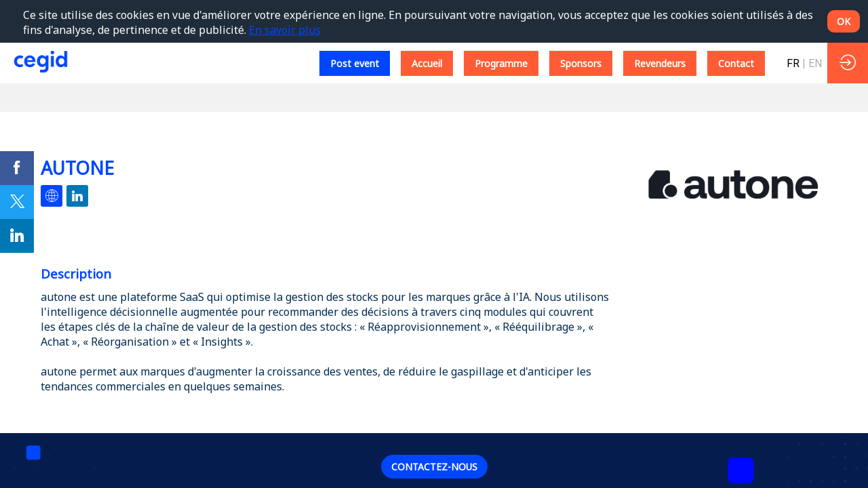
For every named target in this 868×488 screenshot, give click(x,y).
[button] (355, 63)
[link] (17, 168)
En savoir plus (285, 30)
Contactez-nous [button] (434, 467)
